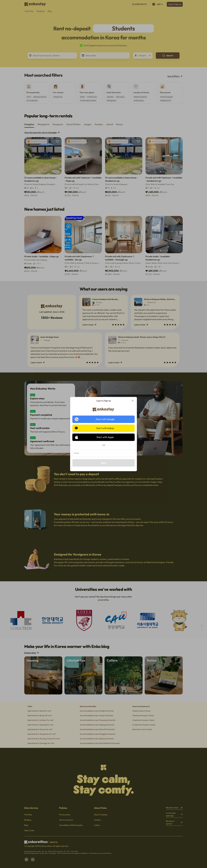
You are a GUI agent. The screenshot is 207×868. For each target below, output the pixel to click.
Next (104, 463)
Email (76, 453)
